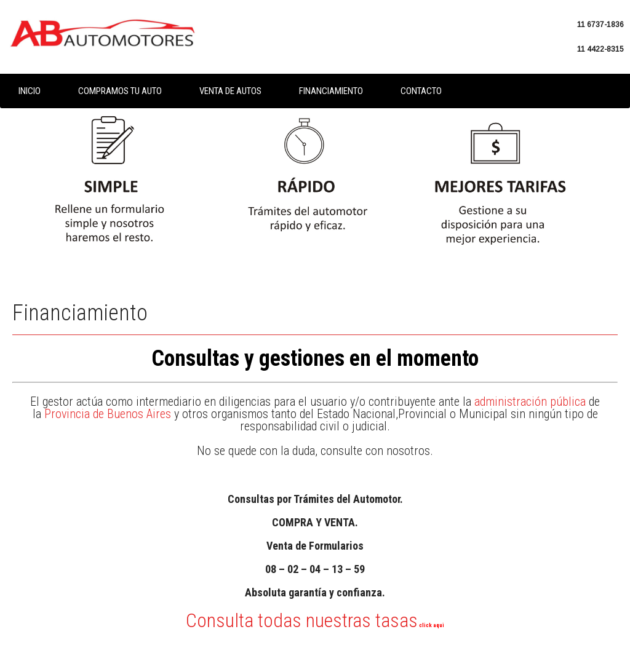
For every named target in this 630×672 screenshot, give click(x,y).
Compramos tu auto (120, 91)
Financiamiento (331, 91)
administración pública (530, 401)
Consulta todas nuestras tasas (315, 620)
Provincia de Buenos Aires (108, 414)
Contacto (421, 91)
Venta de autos (230, 91)
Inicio (30, 91)
